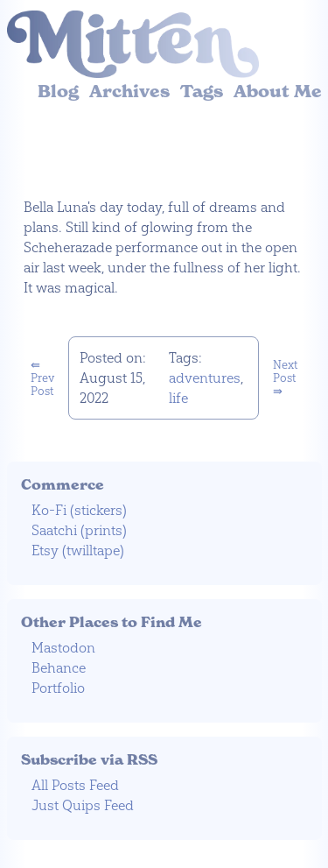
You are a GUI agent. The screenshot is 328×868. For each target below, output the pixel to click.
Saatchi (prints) (79, 530)
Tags (202, 91)
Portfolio (58, 688)
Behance (59, 668)
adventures (205, 378)
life (178, 398)
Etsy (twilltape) (78, 550)
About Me (278, 91)
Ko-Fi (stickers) (79, 510)
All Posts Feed (75, 785)
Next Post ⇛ (285, 378)
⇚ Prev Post (42, 378)
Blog (58, 91)
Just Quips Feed (83, 805)
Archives (129, 91)
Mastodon (63, 648)
